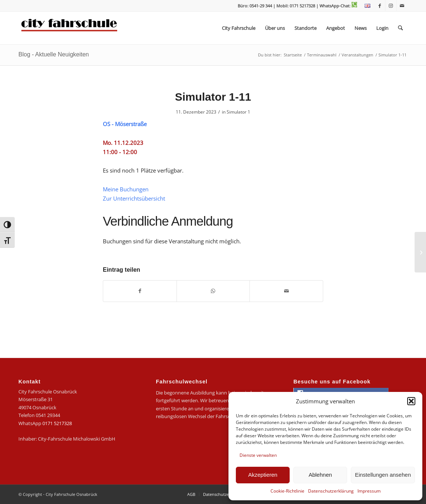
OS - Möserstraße (125, 124)
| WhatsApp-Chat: (337, 6)
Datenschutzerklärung (331, 491)
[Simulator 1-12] (420, 252)
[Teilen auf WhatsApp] (213, 291)
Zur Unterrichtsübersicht (134, 198)
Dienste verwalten (258, 455)
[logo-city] (69, 28)
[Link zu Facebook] (380, 6)
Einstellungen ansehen (383, 475)
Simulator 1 (238, 112)
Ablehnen (320, 475)
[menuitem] (366, 6)
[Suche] (400, 28)
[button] (411, 401)
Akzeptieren (263, 475)
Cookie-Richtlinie (287, 491)
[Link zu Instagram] (391, 6)
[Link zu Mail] (402, 6)
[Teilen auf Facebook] (140, 291)
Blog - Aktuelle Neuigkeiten (54, 54)
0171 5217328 (57, 423)
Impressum (369, 491)
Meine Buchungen (126, 189)
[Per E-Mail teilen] (286, 291)
